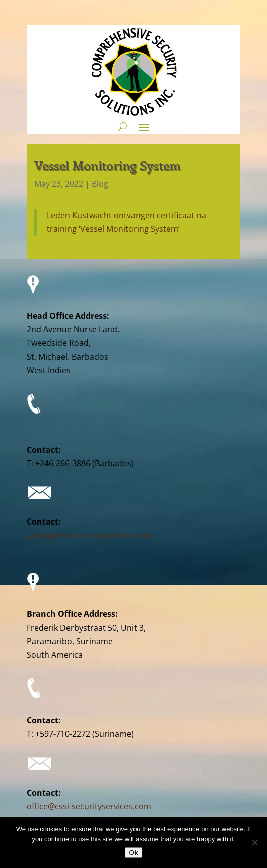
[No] (254, 842)
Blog (100, 184)
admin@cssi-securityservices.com (90, 535)
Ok (133, 853)
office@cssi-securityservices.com (89, 806)
